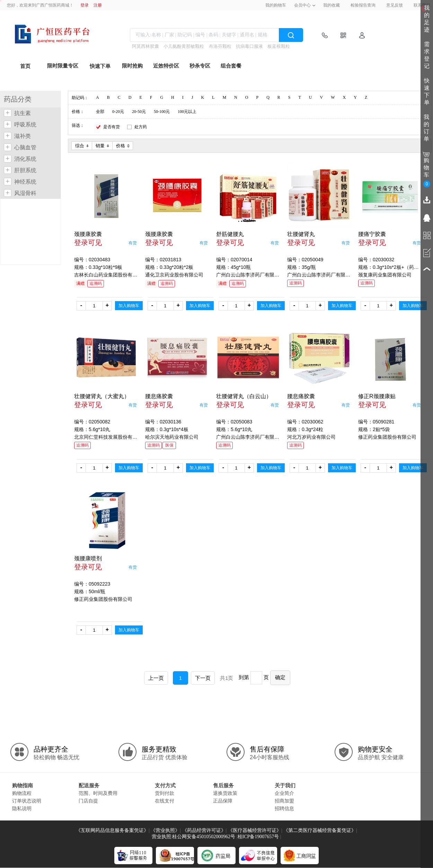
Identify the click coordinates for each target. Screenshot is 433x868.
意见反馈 (395, 5)
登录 (85, 5)
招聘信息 (284, 808)
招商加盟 (284, 801)
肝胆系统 (25, 170)
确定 (280, 677)
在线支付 (165, 801)
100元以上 (187, 112)
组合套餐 (231, 66)
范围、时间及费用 (98, 793)
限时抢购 (132, 66)
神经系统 (25, 182)
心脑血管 (25, 147)
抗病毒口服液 (249, 46)
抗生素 (23, 113)
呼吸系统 (25, 125)
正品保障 (223, 801)
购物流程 (22, 793)
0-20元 (118, 112)
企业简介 (284, 793)
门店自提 (88, 801)
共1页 (227, 678)
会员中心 (302, 5)
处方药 (141, 127)
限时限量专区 (63, 66)
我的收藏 (332, 5)
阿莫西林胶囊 (145, 46)
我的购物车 (276, 5)
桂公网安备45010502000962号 (204, 837)
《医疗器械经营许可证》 (255, 830)
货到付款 (165, 793)
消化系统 (25, 159)
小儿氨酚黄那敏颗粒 (184, 46)
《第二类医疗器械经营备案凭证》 (320, 830)
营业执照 (161, 837)
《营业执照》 (165, 830)
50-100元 (162, 112)
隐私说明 (22, 808)
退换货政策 (225, 793)
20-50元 (139, 112)
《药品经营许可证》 (204, 830)
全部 (100, 112)
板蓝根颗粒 (279, 46)
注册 (98, 5)
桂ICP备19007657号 (258, 837)
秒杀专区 (200, 66)
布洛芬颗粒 (220, 46)
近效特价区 (166, 66)
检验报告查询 (363, 5)
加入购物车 (129, 306)
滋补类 (23, 136)
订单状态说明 (27, 801)
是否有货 (112, 127)
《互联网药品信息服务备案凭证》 (112, 830)
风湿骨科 (25, 193)
